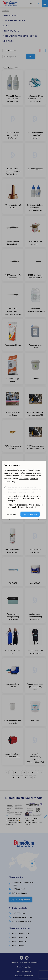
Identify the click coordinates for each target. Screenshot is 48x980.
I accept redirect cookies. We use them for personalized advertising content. (26, 506)
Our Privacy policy (27, 479)
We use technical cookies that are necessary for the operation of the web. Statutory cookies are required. (25, 490)
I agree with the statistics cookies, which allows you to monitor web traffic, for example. (25, 498)
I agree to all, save (30, 514)
